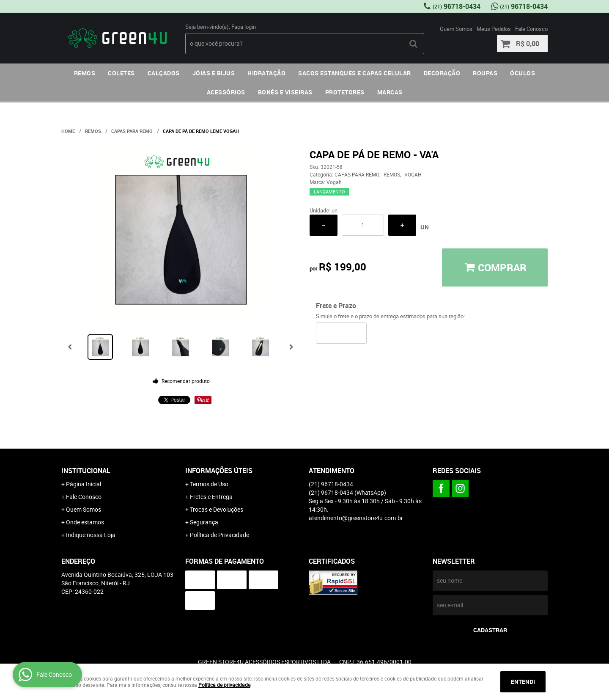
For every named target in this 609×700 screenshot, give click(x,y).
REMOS (85, 73)
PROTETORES (345, 92)
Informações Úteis (219, 471)
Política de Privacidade (219, 535)
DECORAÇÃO (442, 73)
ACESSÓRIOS (226, 92)
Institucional (86, 471)
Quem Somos (456, 29)
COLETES (121, 73)
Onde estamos (85, 522)
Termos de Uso (209, 484)
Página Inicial (84, 484)
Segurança (204, 522)
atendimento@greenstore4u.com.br (356, 518)
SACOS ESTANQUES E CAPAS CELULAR (355, 73)
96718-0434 (457, 6)
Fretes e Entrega (211, 497)
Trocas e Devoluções (217, 509)
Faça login (244, 27)
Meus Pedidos (494, 29)
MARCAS (390, 92)
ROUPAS (485, 73)
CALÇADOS (164, 73)
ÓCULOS (523, 73)
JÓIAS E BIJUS (214, 73)
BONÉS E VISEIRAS (285, 92)
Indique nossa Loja (91, 535)
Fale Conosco (531, 29)
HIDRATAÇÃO (266, 73)
